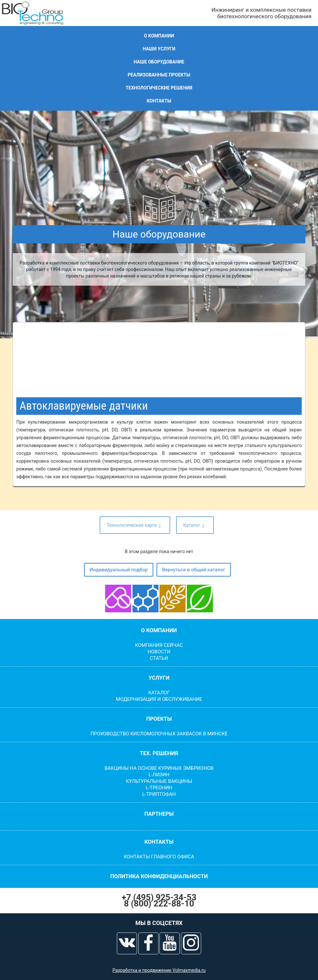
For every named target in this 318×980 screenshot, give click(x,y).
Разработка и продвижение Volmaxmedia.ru (159, 970)
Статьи (159, 658)
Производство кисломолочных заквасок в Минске (159, 734)
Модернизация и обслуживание (159, 699)
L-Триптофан (159, 794)
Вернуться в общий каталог (194, 570)
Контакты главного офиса (159, 857)
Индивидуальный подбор (119, 570)
